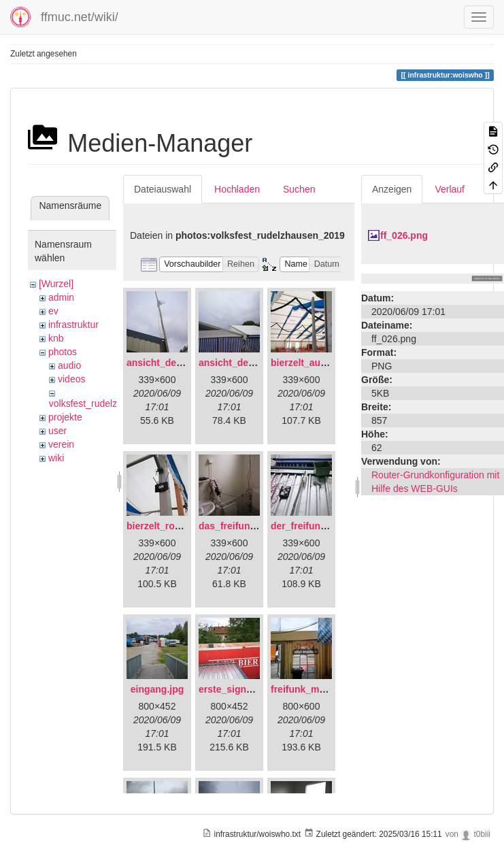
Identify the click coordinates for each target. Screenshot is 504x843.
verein (61, 444)
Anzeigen (392, 189)
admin (61, 297)
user (57, 431)
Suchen (299, 189)
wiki (56, 458)
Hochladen (237, 189)
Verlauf (450, 189)
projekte (65, 417)
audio (69, 365)
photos (63, 352)
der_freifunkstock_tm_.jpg (330, 526)
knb (56, 338)
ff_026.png (404, 235)
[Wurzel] (56, 284)
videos (71, 379)
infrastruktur (73, 325)
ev (53, 311)
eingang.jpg (157, 689)
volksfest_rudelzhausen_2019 (112, 403)
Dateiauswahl (163, 189)
